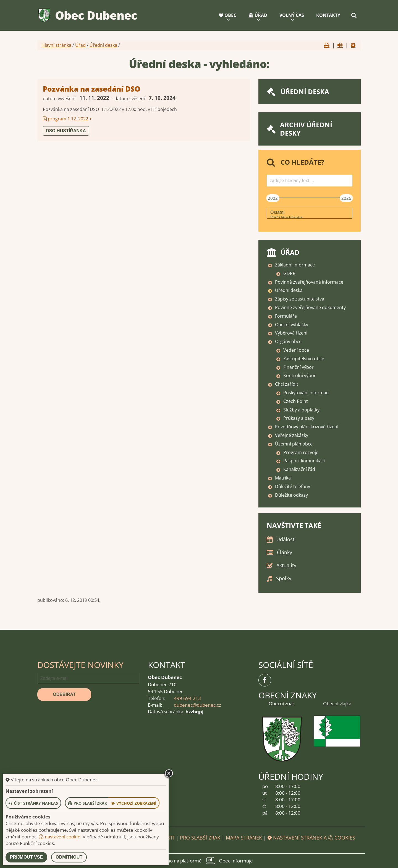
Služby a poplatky (301, 410)
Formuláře (286, 316)
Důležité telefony (293, 486)
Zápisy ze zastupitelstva (300, 299)
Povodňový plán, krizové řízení (307, 427)
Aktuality (286, 565)
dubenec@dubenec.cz (197, 705)
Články (285, 552)
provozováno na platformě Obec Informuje (199, 861)
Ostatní (310, 213)
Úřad (258, 15)
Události (286, 539)
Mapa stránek (244, 838)
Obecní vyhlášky (292, 325)
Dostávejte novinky (80, 665)
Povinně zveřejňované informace (309, 282)
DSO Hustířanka (66, 131)
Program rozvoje (301, 452)
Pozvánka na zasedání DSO (92, 89)
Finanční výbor (298, 367)
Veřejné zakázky (292, 435)
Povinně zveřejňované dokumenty (310, 307)
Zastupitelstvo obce (304, 359)
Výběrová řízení (291, 333)
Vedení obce (296, 350)
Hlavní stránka (56, 45)
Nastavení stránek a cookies (311, 838)
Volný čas (292, 15)
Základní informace (295, 265)
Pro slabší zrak (200, 838)
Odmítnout (69, 857)
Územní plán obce (294, 444)
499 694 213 (187, 698)
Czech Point (296, 401)
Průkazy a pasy (299, 418)
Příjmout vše (26, 857)
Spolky (284, 578)
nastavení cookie (60, 837)
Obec (228, 15)
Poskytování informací (306, 393)
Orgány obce (288, 341)
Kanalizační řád (299, 469)
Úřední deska (103, 45)
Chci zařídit (287, 384)
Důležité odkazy (291, 495)
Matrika (283, 478)
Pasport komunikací (304, 461)
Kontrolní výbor (300, 375)
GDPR (289, 273)
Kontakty (328, 15)
